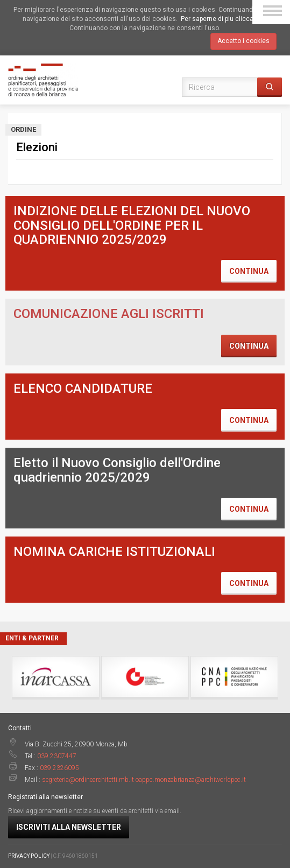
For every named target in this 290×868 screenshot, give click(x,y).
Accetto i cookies (243, 41)
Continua (249, 271)
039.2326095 (59, 768)
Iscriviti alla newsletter (69, 827)
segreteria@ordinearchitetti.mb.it (88, 780)
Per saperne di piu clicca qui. (223, 19)
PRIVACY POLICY (29, 856)
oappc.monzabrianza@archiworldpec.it (191, 780)
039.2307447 (57, 756)
